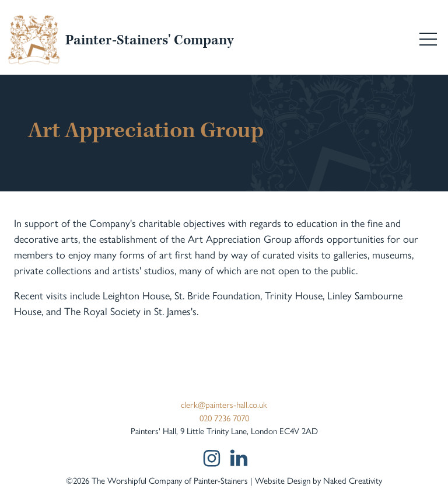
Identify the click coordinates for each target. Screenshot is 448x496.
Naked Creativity (353, 480)
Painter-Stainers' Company (149, 41)
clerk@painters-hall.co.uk (224, 404)
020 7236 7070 (224, 418)
